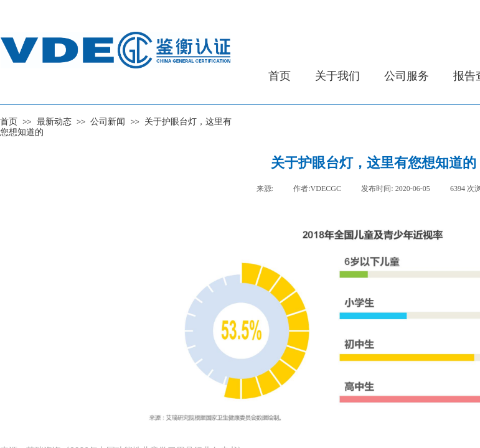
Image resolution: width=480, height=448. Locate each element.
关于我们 (337, 76)
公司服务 (407, 76)
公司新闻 (108, 121)
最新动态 (54, 121)
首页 (9, 121)
